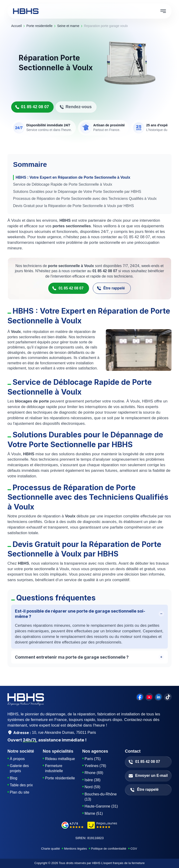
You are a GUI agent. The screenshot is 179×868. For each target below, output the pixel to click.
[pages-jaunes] (102, 826)
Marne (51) (94, 813)
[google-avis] (73, 826)
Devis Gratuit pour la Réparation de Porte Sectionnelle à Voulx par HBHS (74, 206)
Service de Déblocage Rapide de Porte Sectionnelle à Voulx (63, 184)
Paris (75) (93, 759)
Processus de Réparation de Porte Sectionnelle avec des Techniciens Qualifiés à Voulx (85, 199)
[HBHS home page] (26, 11)
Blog (14, 778)
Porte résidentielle (60, 778)
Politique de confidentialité (109, 849)
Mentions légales (76, 849)
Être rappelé (111, 288)
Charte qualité (50, 849)
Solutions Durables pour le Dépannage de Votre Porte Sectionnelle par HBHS (77, 192)
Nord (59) (93, 787)
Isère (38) (93, 780)
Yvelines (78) (95, 766)
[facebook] (140, 697)
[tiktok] (168, 697)
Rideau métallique (60, 759)
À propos (17, 759)
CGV (134, 849)
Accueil (16, 26)
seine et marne (68, 26)
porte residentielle (39, 26)
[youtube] (149, 697)
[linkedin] (158, 697)
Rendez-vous (76, 107)
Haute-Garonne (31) (101, 806)
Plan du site (20, 792)
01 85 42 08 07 (32, 107)
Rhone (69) (94, 773)
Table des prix (21, 785)
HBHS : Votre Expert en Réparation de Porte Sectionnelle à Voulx (73, 177)
